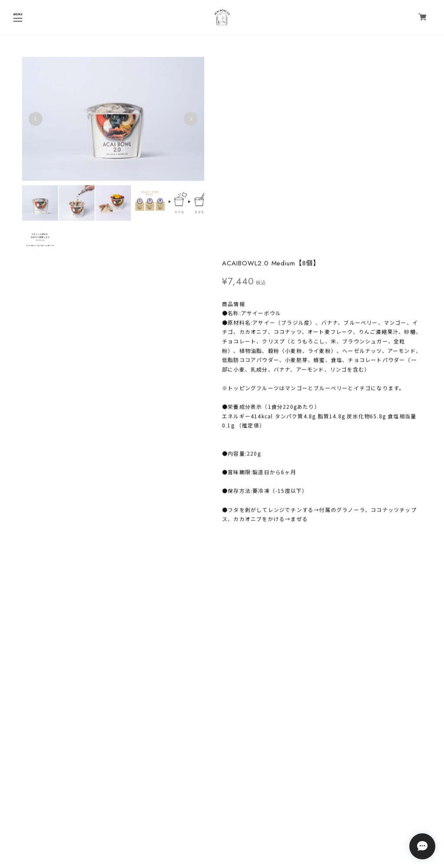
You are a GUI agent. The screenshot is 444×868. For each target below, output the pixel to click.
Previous (36, 120)
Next (189, 120)
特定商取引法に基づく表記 (222, 831)
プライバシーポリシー (222, 820)
